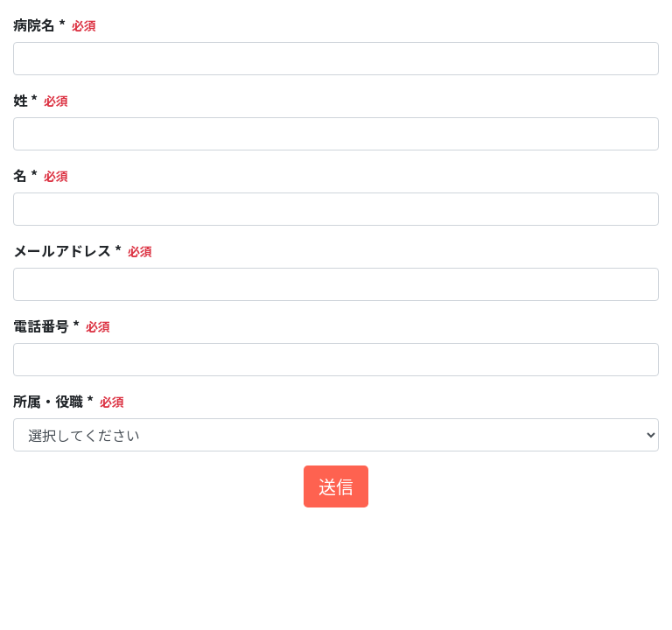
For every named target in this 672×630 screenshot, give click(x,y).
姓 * (25, 100)
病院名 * (39, 24)
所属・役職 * (53, 401)
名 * (25, 175)
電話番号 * (46, 325)
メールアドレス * (67, 250)
